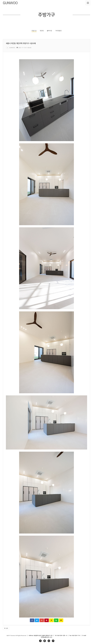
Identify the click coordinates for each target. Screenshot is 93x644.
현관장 (42, 31)
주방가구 (34, 31)
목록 (6, 628)
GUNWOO (10, 3)
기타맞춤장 (58, 31)
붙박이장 (49, 31)
